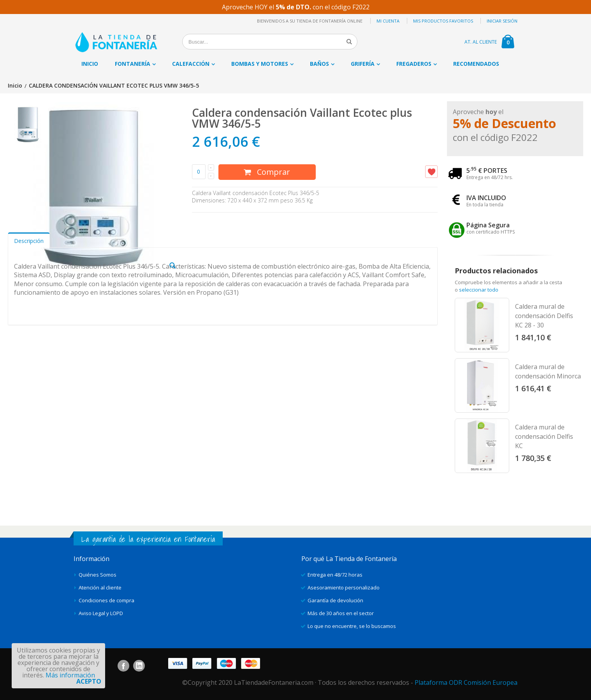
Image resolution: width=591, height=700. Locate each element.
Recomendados (476, 64)
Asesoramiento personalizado (344, 587)
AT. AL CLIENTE (481, 42)
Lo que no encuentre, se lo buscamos (352, 626)
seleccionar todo (479, 290)
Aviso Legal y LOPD (101, 613)
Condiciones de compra (106, 600)
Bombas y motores (260, 64)
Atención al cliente (100, 587)
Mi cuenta (388, 21)
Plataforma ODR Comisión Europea (466, 682)
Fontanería (133, 64)
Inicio (15, 86)
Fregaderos (414, 64)
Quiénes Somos (98, 575)
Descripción (29, 360)
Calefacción (191, 64)
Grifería (363, 64)
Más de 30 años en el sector (341, 613)
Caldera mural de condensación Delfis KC (544, 436)
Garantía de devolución (335, 600)
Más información (70, 675)
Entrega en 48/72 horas (335, 575)
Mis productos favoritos (443, 21)
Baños (319, 64)
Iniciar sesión (502, 21)
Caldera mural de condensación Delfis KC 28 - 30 (544, 316)
